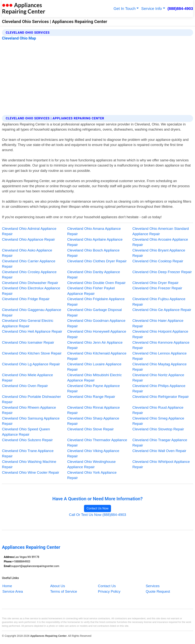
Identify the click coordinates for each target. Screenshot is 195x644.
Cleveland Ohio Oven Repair (25, 386)
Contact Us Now (97, 508)
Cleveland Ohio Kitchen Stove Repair (32, 353)
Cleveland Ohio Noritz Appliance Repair (158, 378)
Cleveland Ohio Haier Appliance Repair (158, 323)
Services (153, 586)
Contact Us (107, 586)
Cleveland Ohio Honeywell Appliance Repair (97, 334)
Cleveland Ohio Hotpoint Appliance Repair (160, 334)
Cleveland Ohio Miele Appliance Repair (27, 378)
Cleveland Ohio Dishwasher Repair (30, 283)
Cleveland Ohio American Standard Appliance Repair (161, 231)
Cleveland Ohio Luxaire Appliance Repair (94, 367)
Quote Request (158, 591)
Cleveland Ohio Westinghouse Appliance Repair (91, 464)
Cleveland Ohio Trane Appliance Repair (28, 454)
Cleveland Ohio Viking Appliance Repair (93, 454)
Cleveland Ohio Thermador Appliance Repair (97, 443)
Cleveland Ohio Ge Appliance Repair (162, 310)
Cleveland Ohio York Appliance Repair (92, 475)
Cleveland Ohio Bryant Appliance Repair (159, 253)
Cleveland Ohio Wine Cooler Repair (31, 472)
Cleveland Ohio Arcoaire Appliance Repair (160, 242)
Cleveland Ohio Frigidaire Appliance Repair (96, 302)
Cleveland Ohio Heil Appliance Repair (32, 331)
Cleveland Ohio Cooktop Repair (158, 261)
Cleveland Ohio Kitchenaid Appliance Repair (97, 356)
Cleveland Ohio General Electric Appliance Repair (28, 323)
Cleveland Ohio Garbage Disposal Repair (94, 312)
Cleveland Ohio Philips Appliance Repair (159, 389)
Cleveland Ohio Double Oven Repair (96, 283)
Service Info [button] (151, 8)
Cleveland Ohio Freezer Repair (157, 288)
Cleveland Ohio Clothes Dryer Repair (97, 261)
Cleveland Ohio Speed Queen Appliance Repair (26, 432)
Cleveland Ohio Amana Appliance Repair (94, 231)
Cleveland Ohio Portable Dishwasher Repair (31, 399)
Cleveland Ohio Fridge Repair (26, 299)
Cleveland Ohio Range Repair (91, 397)
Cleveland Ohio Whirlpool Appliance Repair (161, 464)
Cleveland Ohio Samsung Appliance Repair (31, 421)
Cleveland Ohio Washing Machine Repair (29, 464)
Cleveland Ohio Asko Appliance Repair (27, 253)
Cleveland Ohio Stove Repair (90, 429)
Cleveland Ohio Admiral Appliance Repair (29, 231)
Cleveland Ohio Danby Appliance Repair (94, 275)
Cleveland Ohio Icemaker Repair (28, 342)
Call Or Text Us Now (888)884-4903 (98, 515)
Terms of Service (64, 591)
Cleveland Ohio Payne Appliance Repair (93, 389)
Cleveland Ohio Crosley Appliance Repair (29, 275)
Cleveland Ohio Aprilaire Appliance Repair (95, 242)
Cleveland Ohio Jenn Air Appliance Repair (95, 345)
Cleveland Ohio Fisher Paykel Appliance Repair (91, 291)
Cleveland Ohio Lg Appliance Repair (31, 364)
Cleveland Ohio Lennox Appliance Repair (160, 356)
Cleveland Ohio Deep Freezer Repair (162, 272)
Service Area (13, 591)
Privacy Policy (109, 591)
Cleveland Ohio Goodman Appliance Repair (96, 323)
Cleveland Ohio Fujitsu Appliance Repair (159, 302)
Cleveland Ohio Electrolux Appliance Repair (31, 291)
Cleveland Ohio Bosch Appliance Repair (93, 253)
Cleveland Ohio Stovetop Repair (158, 429)
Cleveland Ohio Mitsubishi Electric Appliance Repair (94, 378)
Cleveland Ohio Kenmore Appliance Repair (161, 345)
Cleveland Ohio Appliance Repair (28, 239)
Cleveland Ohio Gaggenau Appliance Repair (32, 312)
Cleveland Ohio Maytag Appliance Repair (160, 367)
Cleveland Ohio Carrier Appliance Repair (29, 264)
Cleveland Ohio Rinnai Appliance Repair (93, 410)
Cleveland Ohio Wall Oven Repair (159, 451)
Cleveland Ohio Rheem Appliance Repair (29, 410)
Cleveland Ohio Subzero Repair (27, 440)
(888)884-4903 (180, 8)
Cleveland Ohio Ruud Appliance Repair (158, 410)
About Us (58, 586)
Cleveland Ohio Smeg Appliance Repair (158, 421)
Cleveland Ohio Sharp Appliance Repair (93, 421)
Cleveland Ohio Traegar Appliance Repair (160, 443)
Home (7, 586)
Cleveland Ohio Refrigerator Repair (161, 397)
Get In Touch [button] (124, 8)
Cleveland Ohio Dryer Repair (156, 283)
